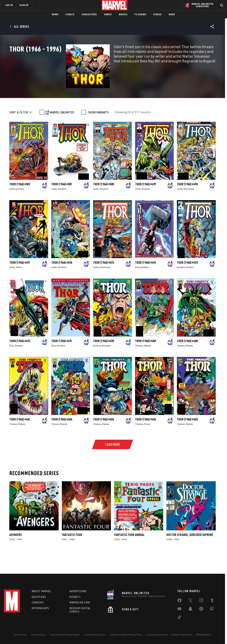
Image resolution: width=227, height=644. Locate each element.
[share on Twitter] (190, 601)
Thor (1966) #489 (145, 358)
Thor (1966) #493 (187, 280)
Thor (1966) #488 (187, 358)
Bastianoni (189, 206)
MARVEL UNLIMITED (62, 129)
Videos (157, 14)
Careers (38, 602)
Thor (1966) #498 (187, 201)
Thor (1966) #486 (62, 436)
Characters (89, 14)
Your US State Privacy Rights (65, 635)
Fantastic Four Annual (129, 552)
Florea (147, 441)
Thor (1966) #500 (103, 201)
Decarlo (190, 284)
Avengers (15, 552)
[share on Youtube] (179, 610)
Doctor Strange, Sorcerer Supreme (190, 552)
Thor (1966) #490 (103, 358)
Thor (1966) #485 (103, 436)
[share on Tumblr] (212, 601)
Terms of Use (20, 635)
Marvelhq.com (80, 602)
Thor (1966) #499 (145, 201)
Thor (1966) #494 (145, 280)
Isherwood (105, 284)
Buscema (106, 363)
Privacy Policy (38, 635)
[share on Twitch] (212, 610)
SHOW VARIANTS (98, 129)
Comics (70, 14)
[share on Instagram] (201, 601)
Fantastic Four (72, 552)
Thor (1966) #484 (145, 436)
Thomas (139, 363)
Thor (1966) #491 (62, 358)
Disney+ (75, 597)
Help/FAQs (39, 597)
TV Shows (140, 14)
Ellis (137, 284)
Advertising (78, 591)
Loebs (12, 206)
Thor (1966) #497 (20, 280)
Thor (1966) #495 (103, 280)
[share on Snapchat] (190, 610)
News (55, 14)
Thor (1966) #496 (62, 280)
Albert (19, 284)
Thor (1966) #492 (20, 358)
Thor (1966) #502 (20, 201)
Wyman (148, 363)
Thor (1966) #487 (20, 436)
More (172, 14)
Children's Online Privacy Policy (126, 635)
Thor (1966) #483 (187, 436)
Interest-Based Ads (182, 635)
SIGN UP (24, 5)
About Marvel (42, 591)
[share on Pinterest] (201, 610)
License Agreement (157, 635)
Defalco (97, 363)
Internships (40, 608)
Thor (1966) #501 (62, 201)
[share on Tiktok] (179, 618)
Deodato (20, 206)
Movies (123, 14)
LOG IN (9, 5)
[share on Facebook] (180, 601)
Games (108, 14)
